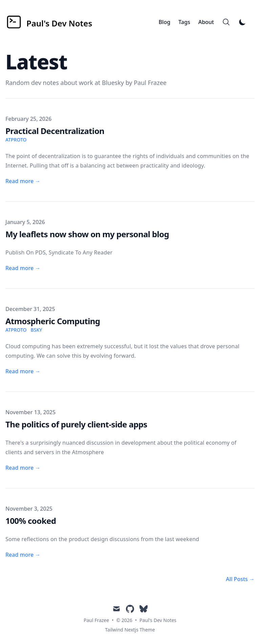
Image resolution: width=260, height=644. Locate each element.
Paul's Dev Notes (158, 620)
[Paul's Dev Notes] (49, 22)
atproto (16, 140)
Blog (165, 22)
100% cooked (31, 521)
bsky (37, 330)
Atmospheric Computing (53, 321)
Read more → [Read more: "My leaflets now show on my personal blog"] (23, 268)
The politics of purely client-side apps (76, 424)
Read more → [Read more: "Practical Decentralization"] (23, 181)
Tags (184, 22)
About (206, 22)
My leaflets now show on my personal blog (87, 234)
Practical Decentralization (55, 131)
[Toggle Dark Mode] (242, 22)
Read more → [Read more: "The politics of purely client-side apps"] (23, 468)
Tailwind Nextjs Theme (130, 630)
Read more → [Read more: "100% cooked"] (23, 555)
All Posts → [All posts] (240, 579)
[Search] (226, 22)
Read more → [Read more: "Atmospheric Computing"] (23, 371)
